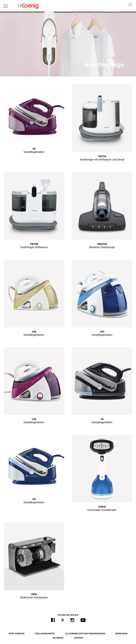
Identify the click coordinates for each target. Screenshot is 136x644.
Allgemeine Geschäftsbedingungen (85, 634)
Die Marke (58, 638)
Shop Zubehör (16, 634)
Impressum (122, 634)
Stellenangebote (45, 634)
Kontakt (79, 638)
